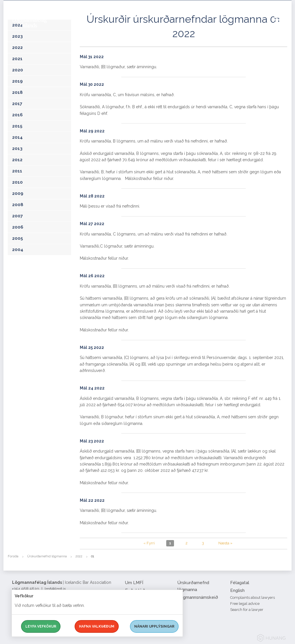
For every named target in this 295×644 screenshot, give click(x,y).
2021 (17, 59)
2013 (17, 149)
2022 (17, 48)
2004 (18, 250)
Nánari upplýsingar (154, 626)
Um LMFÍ (134, 583)
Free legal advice (245, 604)
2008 (18, 205)
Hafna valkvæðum (97, 626)
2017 (17, 104)
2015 (17, 126)
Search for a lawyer (247, 610)
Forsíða (13, 556)
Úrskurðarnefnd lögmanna (47, 556)
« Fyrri (149, 543)
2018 (17, 92)
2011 (17, 171)
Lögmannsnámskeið (198, 597)
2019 (17, 81)
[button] (283, 26)
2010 (17, 182)
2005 (18, 238)
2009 (18, 193)
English (237, 590)
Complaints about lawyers (253, 598)
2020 (18, 70)
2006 (18, 227)
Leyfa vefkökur (41, 626)
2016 (17, 115)
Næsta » (225, 543)
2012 (17, 160)
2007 (17, 216)
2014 (17, 137)
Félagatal (240, 583)
